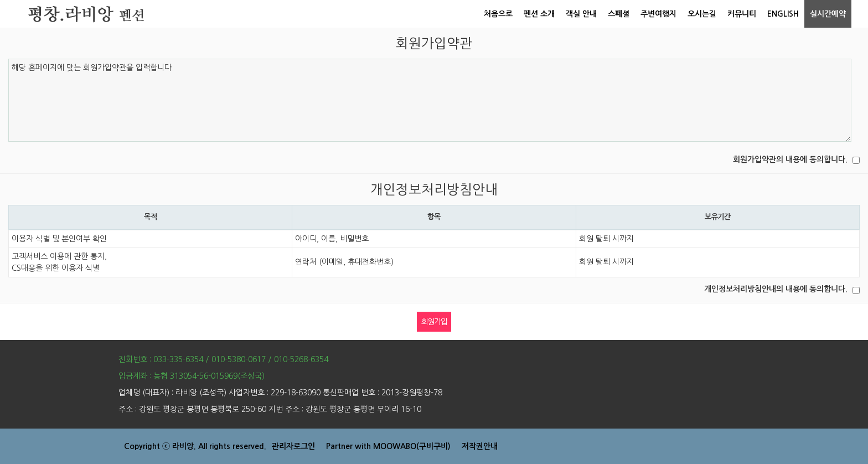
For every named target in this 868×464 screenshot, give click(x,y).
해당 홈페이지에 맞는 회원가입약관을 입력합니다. (430, 100)
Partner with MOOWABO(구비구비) (388, 446)
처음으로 (498, 14)
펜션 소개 (539, 14)
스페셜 (619, 14)
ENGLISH (783, 14)
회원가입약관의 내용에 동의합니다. (790, 159)
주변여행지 (658, 14)
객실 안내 (581, 14)
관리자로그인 (293, 446)
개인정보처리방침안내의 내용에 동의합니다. (776, 289)
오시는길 (702, 14)
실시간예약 (828, 14)
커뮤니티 (742, 14)
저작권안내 (480, 446)
